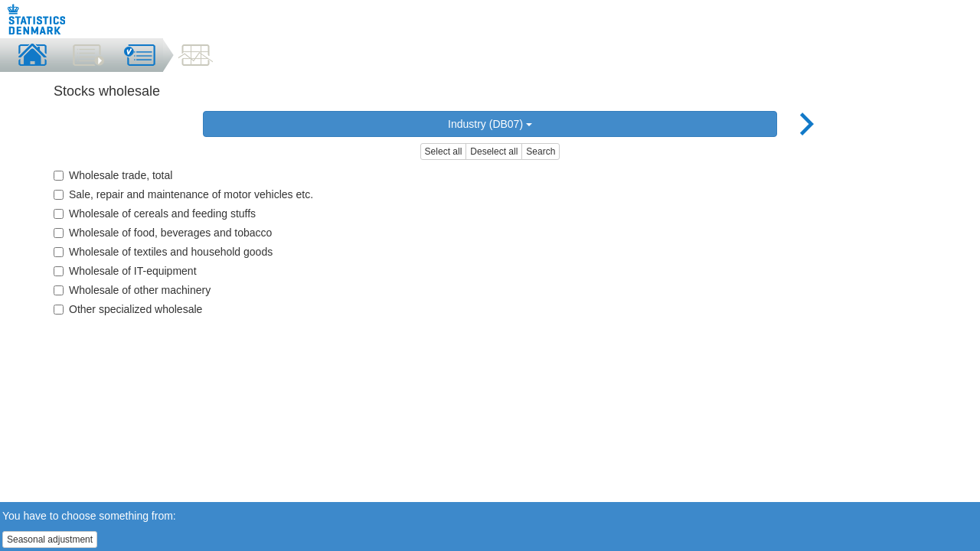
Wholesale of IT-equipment (125, 271)
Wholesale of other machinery (132, 290)
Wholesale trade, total (113, 175)
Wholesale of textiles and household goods (163, 252)
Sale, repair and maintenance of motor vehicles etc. (183, 194)
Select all (444, 152)
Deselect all (494, 152)
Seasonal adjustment (50, 540)
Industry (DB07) (490, 124)
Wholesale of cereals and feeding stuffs (155, 214)
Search (541, 152)
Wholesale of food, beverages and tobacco (163, 233)
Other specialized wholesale (128, 309)
